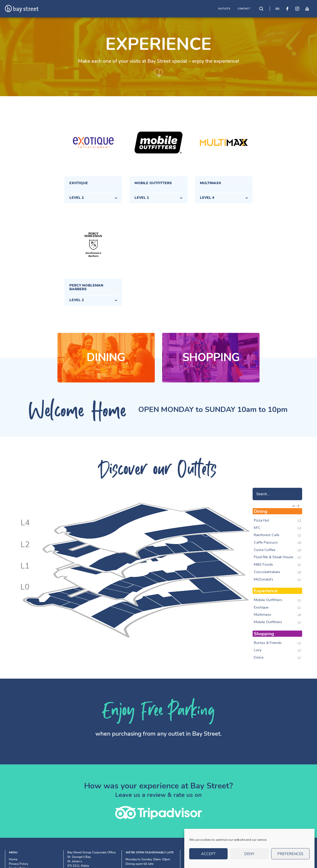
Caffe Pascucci (266, 542)
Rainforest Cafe (267, 535)
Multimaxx (263, 614)
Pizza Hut (262, 520)
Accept (208, 857)
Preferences (290, 857)
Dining (106, 358)
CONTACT (244, 9)
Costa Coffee (265, 550)
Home (13, 859)
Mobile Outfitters (268, 600)
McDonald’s (264, 579)
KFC (257, 528)
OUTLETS (224, 9)
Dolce (259, 657)
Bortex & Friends (268, 643)
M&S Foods (263, 564)
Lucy (258, 650)
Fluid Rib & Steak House (274, 557)
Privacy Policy (19, 864)
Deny (249, 857)
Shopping (211, 358)
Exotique (261, 607)
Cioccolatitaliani (267, 572)
